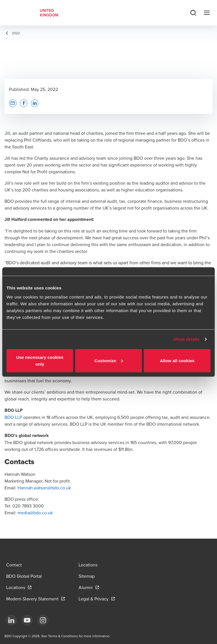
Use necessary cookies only (40, 360)
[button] (13, 103)
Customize (109, 360)
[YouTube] (27, 620)
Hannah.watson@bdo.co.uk (44, 488)
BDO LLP (13, 417)
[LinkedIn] (11, 620)
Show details (187, 339)
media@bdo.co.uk (35, 513)
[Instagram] (43, 620)
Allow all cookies (177, 360)
